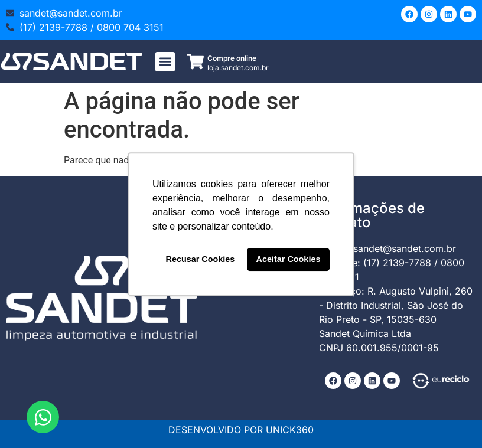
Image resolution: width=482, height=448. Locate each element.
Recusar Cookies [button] (201, 260)
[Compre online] (195, 62)
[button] (165, 62)
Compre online (232, 58)
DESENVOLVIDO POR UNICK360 (241, 430)
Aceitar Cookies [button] (289, 260)
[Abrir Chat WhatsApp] (43, 417)
